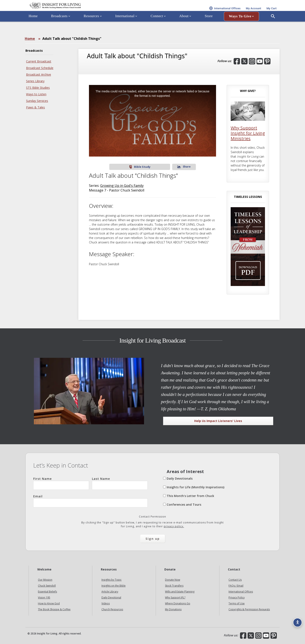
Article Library (110, 592)
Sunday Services (37, 101)
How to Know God (49, 603)
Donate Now (173, 580)
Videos (106, 603)
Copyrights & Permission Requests (249, 609)
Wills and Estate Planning (180, 592)
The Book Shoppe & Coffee (54, 609)
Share (165, 167)
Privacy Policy (237, 598)
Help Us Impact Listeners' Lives (218, 421)
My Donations (173, 609)
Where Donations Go (178, 603)
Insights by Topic (112, 580)
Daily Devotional (111, 598)
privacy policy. (174, 526)
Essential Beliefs (47, 592)
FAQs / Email (236, 586)
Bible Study (140, 167)
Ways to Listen (36, 94)
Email (90, 501)
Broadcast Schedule (40, 68)
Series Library (35, 81)
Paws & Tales (35, 107)
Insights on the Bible (114, 586)
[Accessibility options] (296, 620)
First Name (61, 483)
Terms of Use (237, 603)
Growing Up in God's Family (122, 186)
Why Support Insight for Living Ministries (248, 133)
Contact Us (235, 580)
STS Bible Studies (38, 88)
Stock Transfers (174, 586)
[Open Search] (273, 28)
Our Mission (45, 580)
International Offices (241, 592)
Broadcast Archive (39, 74)
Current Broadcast (39, 61)
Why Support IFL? (175, 598)
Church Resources (112, 609)
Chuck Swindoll (47, 586)
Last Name (120, 483)
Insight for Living (76, 11)
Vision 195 (44, 598)
